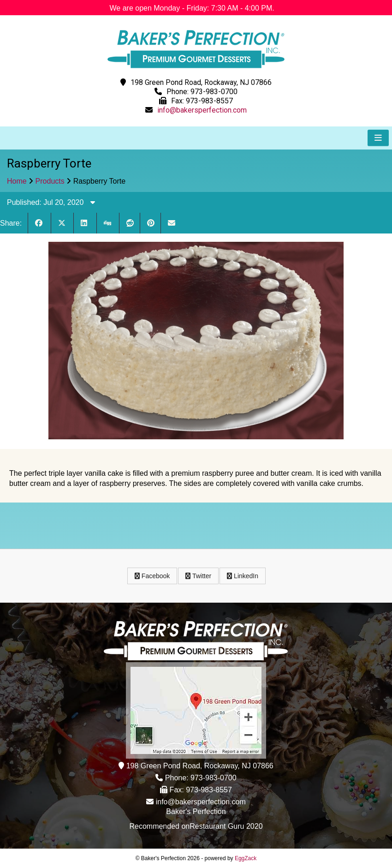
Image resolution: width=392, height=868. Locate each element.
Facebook (152, 576)
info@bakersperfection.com (202, 110)
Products (50, 181)
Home (17, 181)
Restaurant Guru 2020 (226, 826)
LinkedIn (243, 576)
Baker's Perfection (196, 811)
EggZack (246, 858)
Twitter (198, 576)
